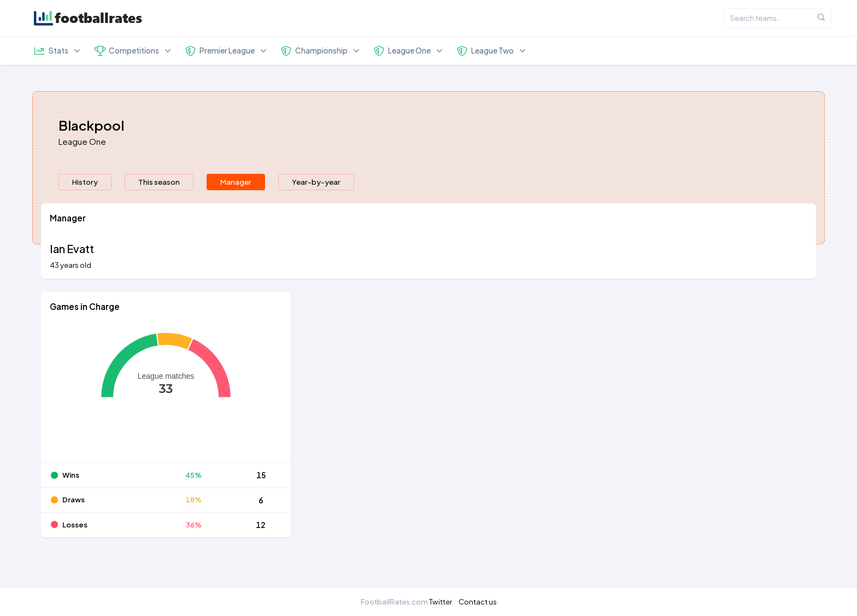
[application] (166, 416)
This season (159, 206)
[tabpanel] (428, 401)
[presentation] (85, 206)
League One (82, 165)
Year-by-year (316, 206)
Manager (236, 206)
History (85, 206)
